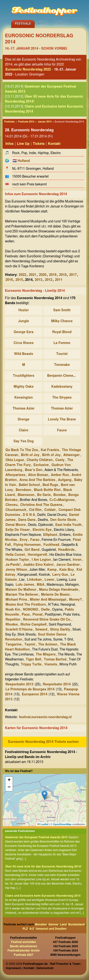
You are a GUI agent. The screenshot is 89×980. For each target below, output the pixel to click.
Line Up (23, 144)
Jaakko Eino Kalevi (38, 565)
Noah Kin (13, 610)
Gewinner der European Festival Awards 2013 (36, 837)
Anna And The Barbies (37, 480)
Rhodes (12, 625)
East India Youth (68, 525)
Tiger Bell (34, 660)
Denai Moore (16, 525)
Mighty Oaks (23, 387)
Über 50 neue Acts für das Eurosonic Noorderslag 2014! (43, 867)
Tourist (62, 354)
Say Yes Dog (24, 441)
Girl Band (32, 550)
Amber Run (60, 475)
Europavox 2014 (35, 694)
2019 (53, 275)
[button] (44, 795)
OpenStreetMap (62, 824)
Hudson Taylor (17, 560)
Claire (24, 430)
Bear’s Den (34, 470)
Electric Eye (42, 530)
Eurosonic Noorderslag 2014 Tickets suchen (43, 742)
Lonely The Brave (62, 419)
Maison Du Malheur (21, 590)
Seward (41, 630)
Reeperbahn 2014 (57, 684)
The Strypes (62, 398)
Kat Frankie (50, 450)
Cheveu (12, 505)
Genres (53, 924)
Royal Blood (62, 332)
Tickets (60, 24)
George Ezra (24, 332)
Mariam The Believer (22, 595)
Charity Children (40, 460)
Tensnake (62, 365)
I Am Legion (41, 560)
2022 (22, 275)
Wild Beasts (23, 354)
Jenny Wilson (16, 570)
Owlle (45, 610)
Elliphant (50, 535)
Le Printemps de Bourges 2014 (30, 689)
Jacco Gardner (68, 565)
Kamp (52, 570)
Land (63, 924)
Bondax (59, 495)
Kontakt (54, 144)
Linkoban (34, 580)
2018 (63, 275)
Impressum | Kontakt (20, 968)
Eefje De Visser (18, 530)
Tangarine (14, 645)
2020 (43, 275)
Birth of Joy (30, 455)
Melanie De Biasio (55, 595)
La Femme (62, 343)
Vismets (51, 664)
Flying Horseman (27, 545)
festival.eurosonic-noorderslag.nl (45, 717)
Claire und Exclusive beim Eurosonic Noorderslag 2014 (43, 896)
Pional (37, 615)
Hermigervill (37, 555)
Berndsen (23, 490)
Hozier (23, 310)
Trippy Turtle (31, 664)
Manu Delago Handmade (59, 590)
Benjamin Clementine (63, 376)
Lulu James (25, 585)
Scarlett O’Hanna (19, 630)
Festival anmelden (24, 942)
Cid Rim (35, 510)
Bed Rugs (50, 485)
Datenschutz (45, 968)
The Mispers (46, 655)
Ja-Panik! (13, 565)
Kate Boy (67, 570)
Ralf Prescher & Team (65, 964)
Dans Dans (27, 520)
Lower (49, 580)
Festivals (23, 24)
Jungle (23, 321)
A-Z (32, 929)
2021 (33, 275)
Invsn (77, 560)
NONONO (31, 610)
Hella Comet (15, 555)
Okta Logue (15, 460)
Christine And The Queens (41, 505)
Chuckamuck (16, 510)
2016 (9, 280)
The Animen (48, 645)
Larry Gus (60, 575)
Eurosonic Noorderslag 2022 (28, 70)
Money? (75, 600)
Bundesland (77, 924)
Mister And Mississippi (48, 600)
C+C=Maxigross (62, 500)
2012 (49, 280)
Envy (24, 540)
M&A (41, 585)
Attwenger (72, 455)
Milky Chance (62, 321)
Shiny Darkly (60, 630)
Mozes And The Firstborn (26, 605)
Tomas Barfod (55, 660)
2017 (73, 275)
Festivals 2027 (23, 955)
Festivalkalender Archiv (23, 951)
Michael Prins (16, 600)
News (43, 24)
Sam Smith (62, 310)
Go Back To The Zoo (22, 450)
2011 (59, 280)
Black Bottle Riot (47, 490)
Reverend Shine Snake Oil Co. (47, 620)
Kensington (23, 398)
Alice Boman (38, 475)
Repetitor (13, 620)
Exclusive (41, 465)
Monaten (41, 924)
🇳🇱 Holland (21, 161)
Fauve (62, 430)
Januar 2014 (45, 122)
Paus (26, 615)
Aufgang (65, 480)
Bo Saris (44, 495)
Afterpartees (15, 475)
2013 (39, 280)
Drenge (24, 419)
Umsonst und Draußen (51, 929)
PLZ (25, 929)
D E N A (29, 515)
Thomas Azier (24, 409)
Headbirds (66, 550)
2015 (19, 280)
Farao (35, 540)
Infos (9, 144)
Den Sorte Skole (63, 520)
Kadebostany (62, 387)
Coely (60, 460)
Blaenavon (26, 495)
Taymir (30, 645)
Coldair (50, 510)
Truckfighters (23, 376)
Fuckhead (51, 545)
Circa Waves (23, 343)
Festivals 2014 (26, 122)
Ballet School (29, 485)
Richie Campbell (33, 625)
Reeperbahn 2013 (19, 684)
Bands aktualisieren (24, 946)
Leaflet (43, 824)
